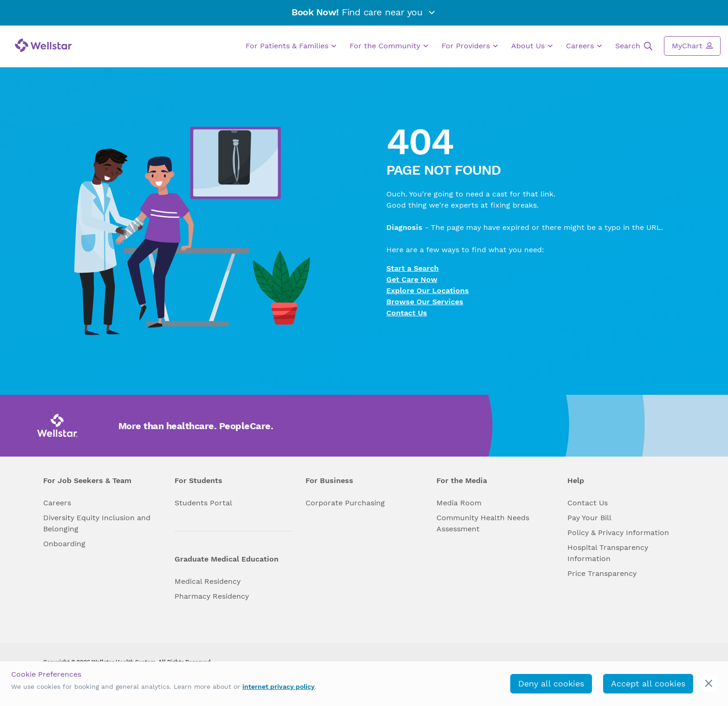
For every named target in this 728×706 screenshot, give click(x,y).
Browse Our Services (425, 302)
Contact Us (407, 313)
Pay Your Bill (589, 518)
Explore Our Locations (428, 291)
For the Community (389, 46)
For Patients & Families (291, 46)
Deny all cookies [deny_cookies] (551, 683)
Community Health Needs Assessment (483, 523)
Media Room (459, 503)
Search (634, 46)
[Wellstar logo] (43, 45)
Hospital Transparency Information (608, 553)
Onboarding (64, 544)
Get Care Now (412, 279)
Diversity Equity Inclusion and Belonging (97, 523)
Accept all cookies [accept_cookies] (648, 683)
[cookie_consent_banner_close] (709, 683)
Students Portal (203, 503)
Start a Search (413, 268)
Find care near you (364, 12)
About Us (532, 46)
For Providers (470, 46)
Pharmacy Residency (212, 596)
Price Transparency (602, 573)
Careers (584, 46)
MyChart (692, 46)
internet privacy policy (279, 686)
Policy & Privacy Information (618, 533)
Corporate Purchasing (345, 503)
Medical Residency (208, 581)
